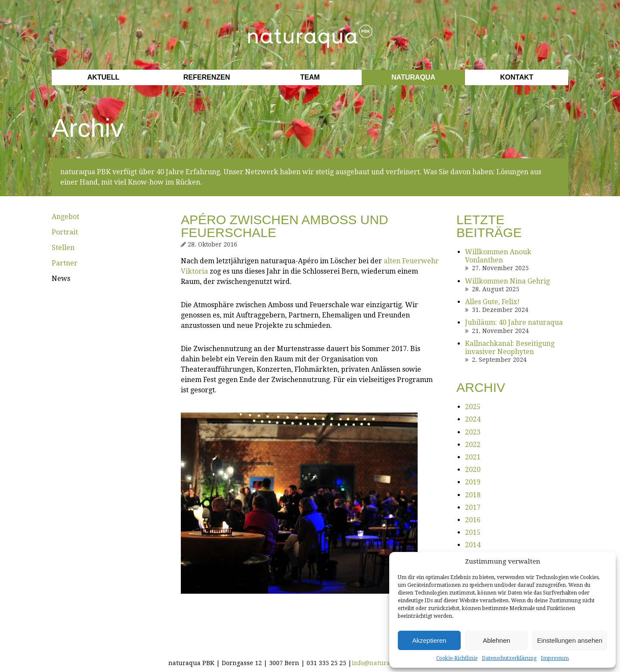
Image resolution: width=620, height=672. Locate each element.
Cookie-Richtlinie (457, 658)
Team (310, 77)
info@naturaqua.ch (381, 663)
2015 (473, 532)
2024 (473, 419)
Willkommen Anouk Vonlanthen (498, 256)
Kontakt (516, 77)
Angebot (65, 217)
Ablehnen (496, 640)
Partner (65, 263)
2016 (473, 520)
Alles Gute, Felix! (492, 302)
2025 (473, 407)
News (61, 279)
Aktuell (104, 77)
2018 (473, 495)
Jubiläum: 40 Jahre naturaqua (514, 322)
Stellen (63, 248)
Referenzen (207, 77)
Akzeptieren (429, 640)
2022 (473, 445)
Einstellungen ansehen (570, 640)
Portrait (65, 232)
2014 (473, 545)
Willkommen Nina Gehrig (507, 281)
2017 (473, 507)
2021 (473, 457)
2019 (473, 482)
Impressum (555, 658)
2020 (473, 470)
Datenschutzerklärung (509, 658)
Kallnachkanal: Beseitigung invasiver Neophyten (510, 348)
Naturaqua (413, 77)
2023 (473, 432)
